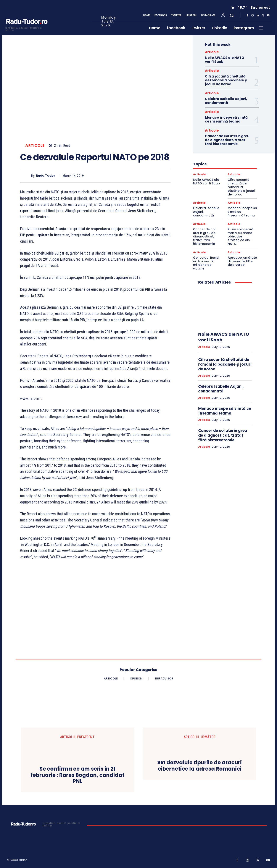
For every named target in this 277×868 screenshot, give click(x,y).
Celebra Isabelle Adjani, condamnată (226, 101)
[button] (232, 15)
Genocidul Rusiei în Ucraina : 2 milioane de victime (206, 263)
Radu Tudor (46, 176)
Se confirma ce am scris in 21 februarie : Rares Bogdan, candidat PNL (77, 775)
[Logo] (27, 28)
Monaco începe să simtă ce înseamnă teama (226, 119)
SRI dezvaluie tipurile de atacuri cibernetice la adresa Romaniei (200, 766)
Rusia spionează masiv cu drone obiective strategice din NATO (240, 236)
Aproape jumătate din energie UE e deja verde (242, 261)
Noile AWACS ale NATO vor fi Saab (225, 60)
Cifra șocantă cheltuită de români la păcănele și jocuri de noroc (226, 80)
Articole (35, 146)
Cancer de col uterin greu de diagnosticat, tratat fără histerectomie (227, 140)
